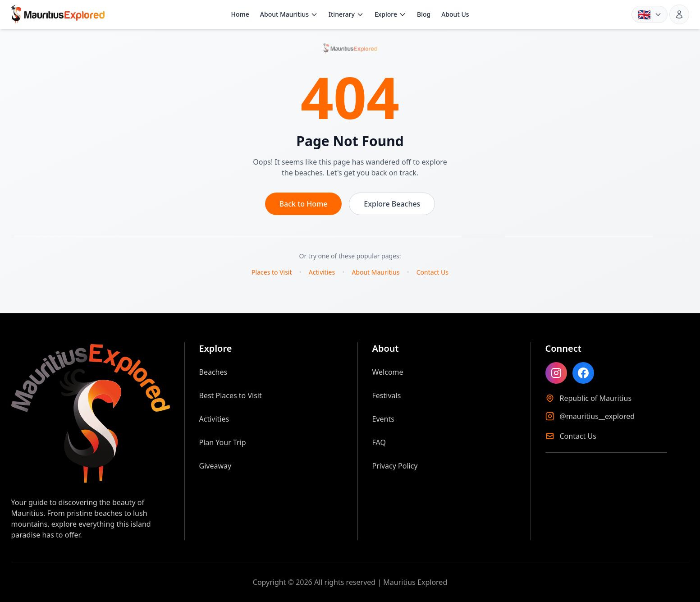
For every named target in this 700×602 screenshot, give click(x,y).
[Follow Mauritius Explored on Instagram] (556, 373)
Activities (322, 272)
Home (240, 14)
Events (383, 419)
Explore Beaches (392, 204)
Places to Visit (272, 272)
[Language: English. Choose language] (650, 14)
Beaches (213, 372)
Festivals (387, 395)
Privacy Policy (395, 466)
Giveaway (215, 466)
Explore (390, 14)
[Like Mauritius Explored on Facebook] (583, 373)
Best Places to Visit (231, 395)
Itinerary (346, 14)
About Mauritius (289, 14)
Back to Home (304, 204)
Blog (424, 14)
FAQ (379, 442)
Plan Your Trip (223, 442)
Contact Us (432, 272)
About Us (455, 14)
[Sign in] (679, 14)
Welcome (388, 372)
